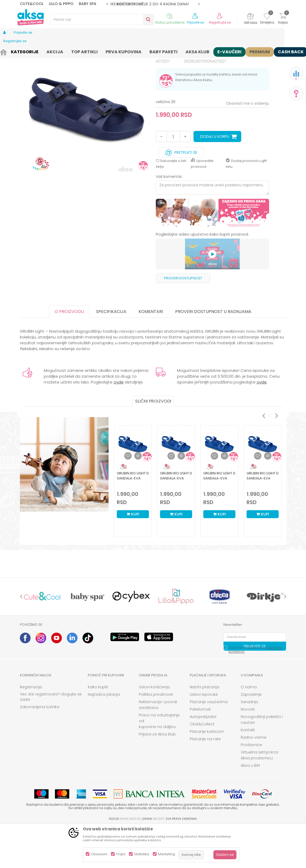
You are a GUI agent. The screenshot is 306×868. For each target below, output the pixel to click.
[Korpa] (283, 19)
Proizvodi (40, 51)
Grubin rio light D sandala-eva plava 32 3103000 (176, 519)
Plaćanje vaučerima (209, 743)
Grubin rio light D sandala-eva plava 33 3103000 (133, 519)
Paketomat (200, 750)
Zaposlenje (251, 735)
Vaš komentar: (169, 218)
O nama (249, 728)
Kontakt (248, 771)
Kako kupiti (98, 728)
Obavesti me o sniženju (247, 144)
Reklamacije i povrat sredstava (158, 746)
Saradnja (249, 743)
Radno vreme (254, 778)
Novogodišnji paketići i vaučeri (262, 761)
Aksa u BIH (250, 807)
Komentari (151, 353)
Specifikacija (111, 353)
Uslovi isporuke (204, 735)
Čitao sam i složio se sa (255, 691)
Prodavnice (251, 786)
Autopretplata (203, 758)
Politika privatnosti (156, 735)
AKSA (24, 51)
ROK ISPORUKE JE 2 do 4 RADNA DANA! (153, 4)
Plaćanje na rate (205, 780)
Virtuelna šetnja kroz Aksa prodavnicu (260, 796)
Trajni (121, 854)
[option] (153, 4)
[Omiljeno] (267, 17)
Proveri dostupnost (183, 319)
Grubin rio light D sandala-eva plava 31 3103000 (219, 519)
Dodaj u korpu (215, 178)
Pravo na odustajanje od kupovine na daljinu (159, 762)
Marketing (166, 854)
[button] (102, 20)
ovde (119, 423)
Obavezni (99, 854)
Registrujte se (220, 23)
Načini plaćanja (204, 728)
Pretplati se (181, 192)
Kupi (133, 555)
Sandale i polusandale (139, 51)
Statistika (142, 854)
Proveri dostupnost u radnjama (213, 353)
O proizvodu (69, 353)
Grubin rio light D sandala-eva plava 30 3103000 (263, 519)
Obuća (56, 51)
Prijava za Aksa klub (157, 775)
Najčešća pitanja (104, 735)
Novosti (248, 750)
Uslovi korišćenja (154, 728)
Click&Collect (202, 765)
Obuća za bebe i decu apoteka (91, 51)
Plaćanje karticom (207, 773)
